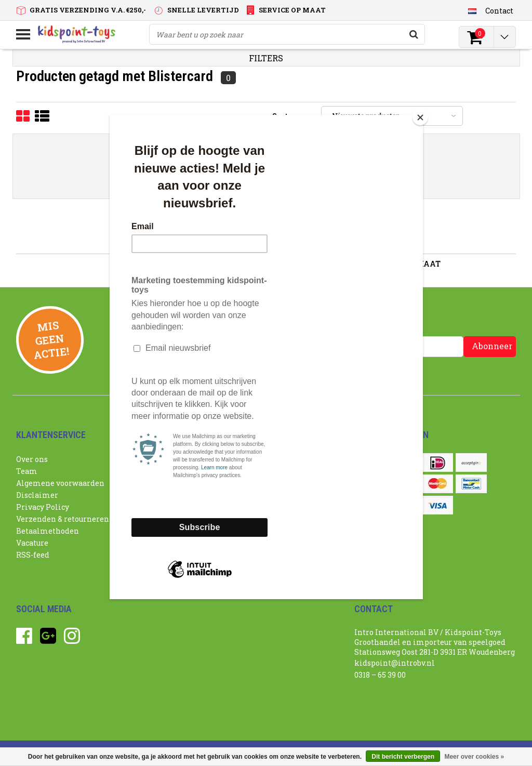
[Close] (420, 117)
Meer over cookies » (474, 757)
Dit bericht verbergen (403, 757)
